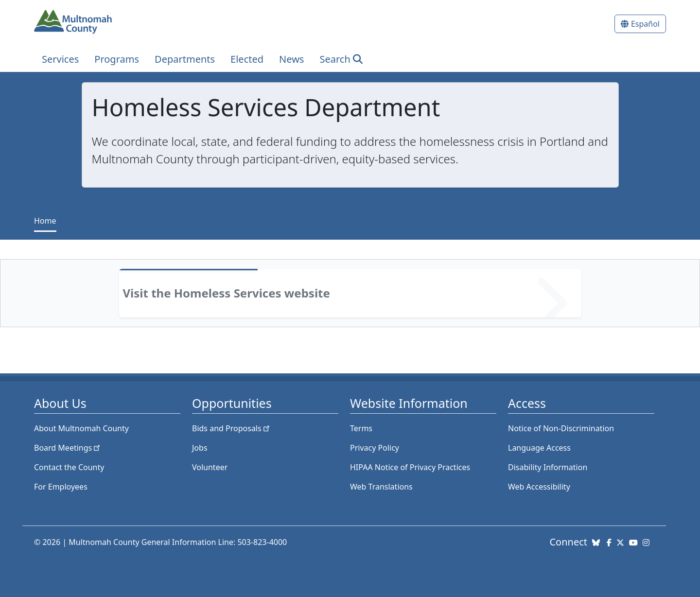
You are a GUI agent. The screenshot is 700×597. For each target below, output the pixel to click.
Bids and (232, 428)
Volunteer (210, 467)
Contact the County (69, 467)
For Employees (61, 487)
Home (45, 221)
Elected (247, 59)
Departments (185, 59)
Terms (361, 428)
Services (60, 59)
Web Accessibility (539, 487)
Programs (117, 59)
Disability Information (548, 467)
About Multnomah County (81, 428)
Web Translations (381, 487)
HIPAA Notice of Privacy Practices (410, 467)
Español (645, 24)
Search (335, 59)
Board (68, 448)
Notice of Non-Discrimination (561, 428)
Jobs (200, 448)
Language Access (539, 448)
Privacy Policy (375, 448)
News (291, 59)
